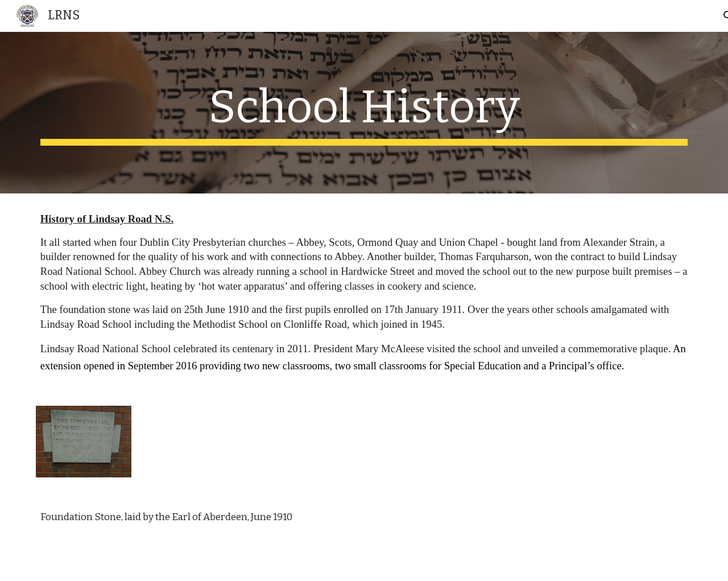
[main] (364, 113)
